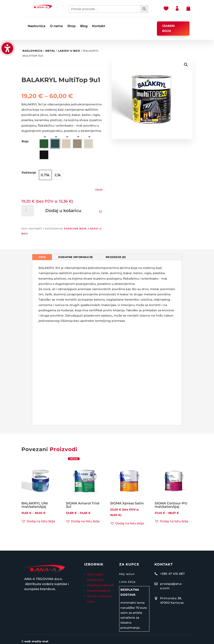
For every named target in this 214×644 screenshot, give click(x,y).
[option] (44, 144)
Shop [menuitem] (71, 26)
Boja (25, 141)
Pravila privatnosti (101, 585)
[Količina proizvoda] (28, 211)
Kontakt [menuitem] (99, 26)
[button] (7, 48)
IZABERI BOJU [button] (168, 28)
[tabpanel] (107, 343)
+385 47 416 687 (172, 574)
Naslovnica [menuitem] (37, 26)
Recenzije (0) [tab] (116, 257)
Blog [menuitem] (84, 26)
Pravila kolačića (99, 591)
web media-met (37, 641)
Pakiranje (29, 173)
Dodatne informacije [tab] (76, 257)
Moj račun (127, 574)
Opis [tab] (42, 257)
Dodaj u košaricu (63, 211)
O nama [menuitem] (56, 26)
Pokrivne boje (75, 229)
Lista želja (127, 582)
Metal (50, 51)
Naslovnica (32, 51)
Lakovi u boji (69, 51)
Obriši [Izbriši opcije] (99, 190)
